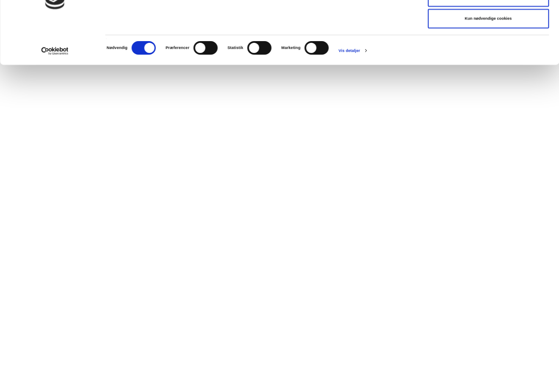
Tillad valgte (488, 42)
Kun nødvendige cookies (488, 64)
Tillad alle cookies (488, 20)
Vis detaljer (349, 96)
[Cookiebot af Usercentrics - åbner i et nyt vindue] (55, 96)
